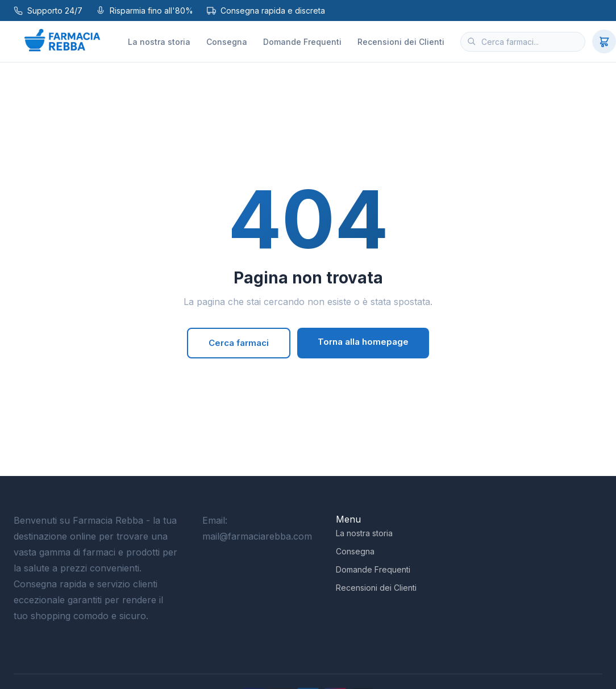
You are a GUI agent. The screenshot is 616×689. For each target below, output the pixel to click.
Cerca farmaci (239, 343)
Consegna (227, 42)
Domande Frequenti (302, 42)
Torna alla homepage (363, 342)
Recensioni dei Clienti (401, 42)
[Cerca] (472, 41)
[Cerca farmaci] (523, 42)
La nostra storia (159, 42)
